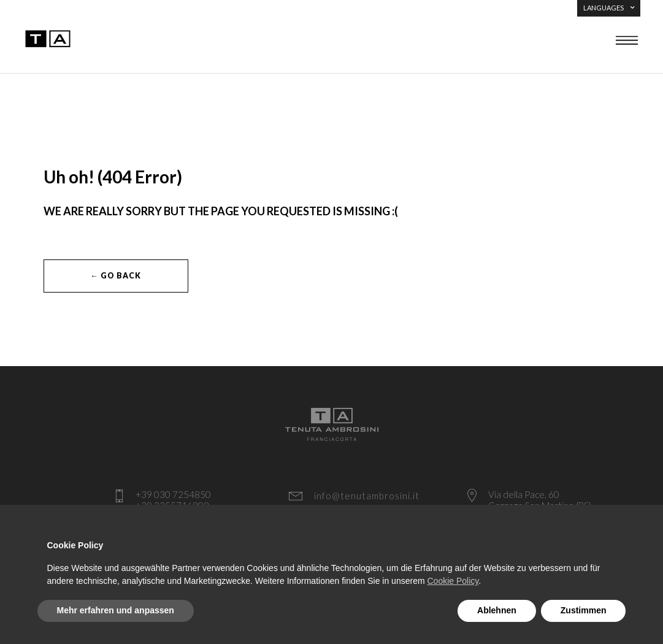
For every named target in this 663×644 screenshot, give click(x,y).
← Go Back (115, 276)
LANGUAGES (609, 8)
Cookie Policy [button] (453, 581)
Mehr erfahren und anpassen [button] (116, 610)
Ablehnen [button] (497, 610)
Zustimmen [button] (584, 610)
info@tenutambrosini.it (367, 496)
